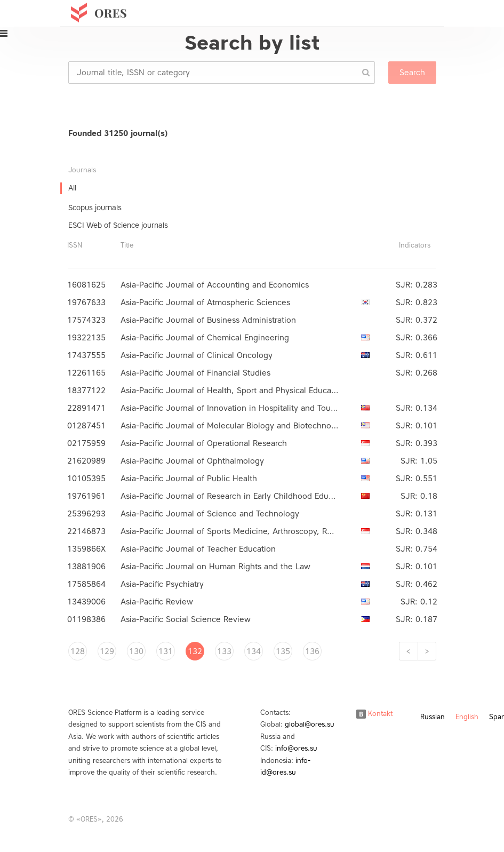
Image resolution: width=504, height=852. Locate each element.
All (72, 188)
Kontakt (374, 714)
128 (78, 651)
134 (254, 651)
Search (412, 73)
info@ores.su (296, 748)
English (467, 717)
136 (312, 651)
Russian (433, 717)
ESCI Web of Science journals (118, 225)
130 (136, 651)
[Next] (427, 651)
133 (224, 651)
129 (107, 651)
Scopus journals (95, 208)
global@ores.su (310, 724)
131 (166, 651)
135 (283, 651)
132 (195, 651)
